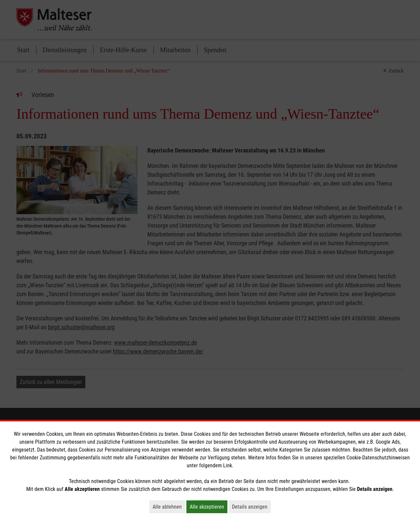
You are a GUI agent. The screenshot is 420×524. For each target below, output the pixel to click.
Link (228, 465)
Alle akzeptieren (209, 507)
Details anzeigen (251, 507)
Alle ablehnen (169, 507)
